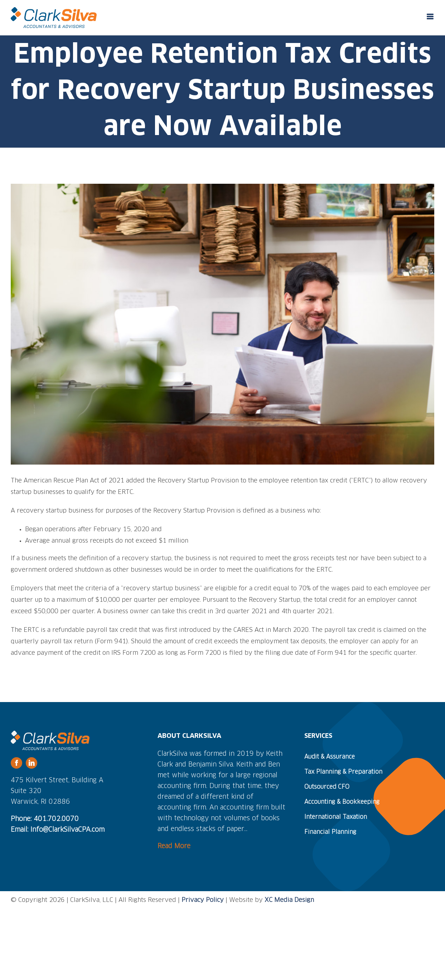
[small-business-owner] (222, 324)
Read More (174, 846)
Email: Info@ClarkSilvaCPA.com (58, 830)
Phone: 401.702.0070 (45, 819)
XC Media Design (289, 900)
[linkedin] (32, 763)
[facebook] (16, 763)
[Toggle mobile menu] (431, 17)
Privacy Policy (203, 900)
